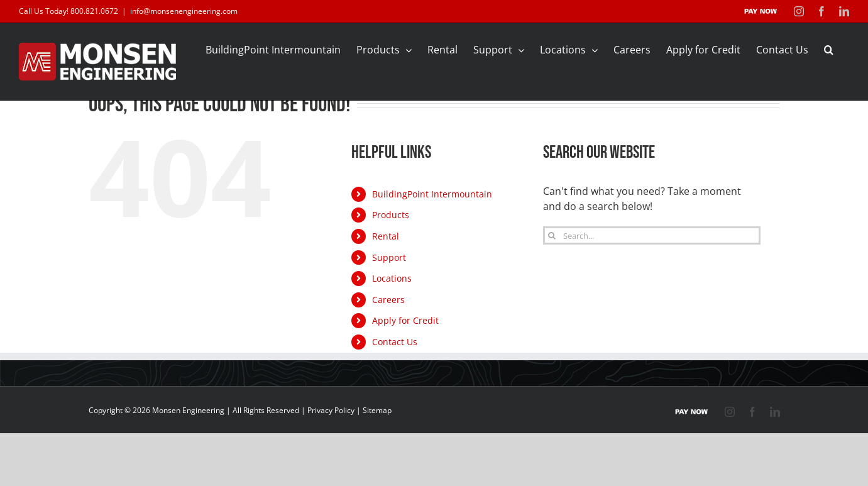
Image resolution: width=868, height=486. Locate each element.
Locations (392, 278)
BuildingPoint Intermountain (432, 194)
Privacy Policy (331, 410)
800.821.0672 (94, 11)
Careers (388, 300)
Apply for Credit (405, 320)
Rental (386, 236)
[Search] (552, 235)
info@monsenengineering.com (184, 11)
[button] (829, 50)
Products (391, 215)
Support (389, 257)
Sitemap (377, 410)
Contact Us (395, 342)
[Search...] (652, 235)
